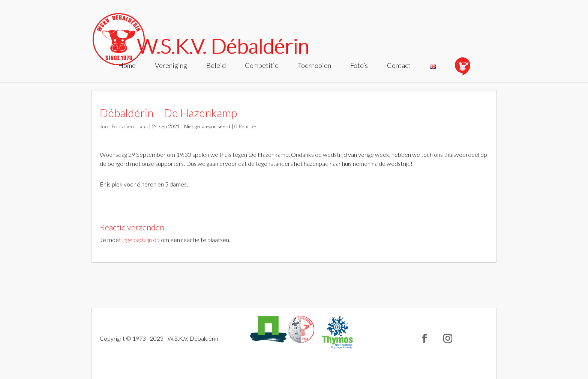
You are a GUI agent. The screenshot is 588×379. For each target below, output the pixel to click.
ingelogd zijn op (141, 240)
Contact (399, 66)
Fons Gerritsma (130, 126)
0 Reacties (246, 126)
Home (127, 66)
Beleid (216, 66)
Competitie (262, 66)
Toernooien (314, 66)
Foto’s (359, 66)
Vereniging (171, 66)
